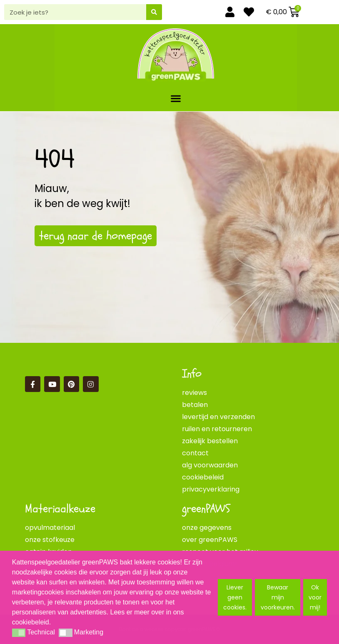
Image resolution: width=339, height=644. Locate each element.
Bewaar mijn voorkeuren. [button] (278, 597)
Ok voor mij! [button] (315, 597)
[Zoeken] (154, 12)
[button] (176, 98)
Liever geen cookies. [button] (235, 597)
